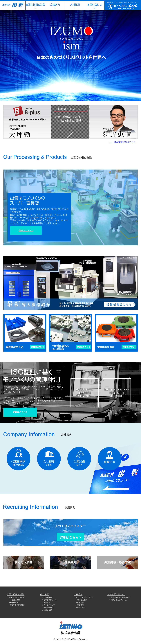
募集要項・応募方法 (117, 562)
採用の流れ (81, 608)
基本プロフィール (50, 600)
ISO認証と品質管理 (17, 597)
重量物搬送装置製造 (17, 605)
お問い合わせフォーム (119, 600)
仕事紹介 (70, 562)
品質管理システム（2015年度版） (85, 393)
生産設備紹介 (48, 608)
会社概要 (45, 594)
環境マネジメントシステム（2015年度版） (117, 393)
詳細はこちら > (26, 230)
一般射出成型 (15, 600)
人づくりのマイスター (70, 529)
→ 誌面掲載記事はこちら (123, 142)
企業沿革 (47, 602)
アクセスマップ (49, 605)
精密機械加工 (15, 602)
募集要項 (80, 605)
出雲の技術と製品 (15, 594)
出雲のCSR (48, 610)
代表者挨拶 (48, 597)
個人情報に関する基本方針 (120, 597)
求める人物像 (23, 562)
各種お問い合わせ (116, 594)
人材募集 (78, 594)
